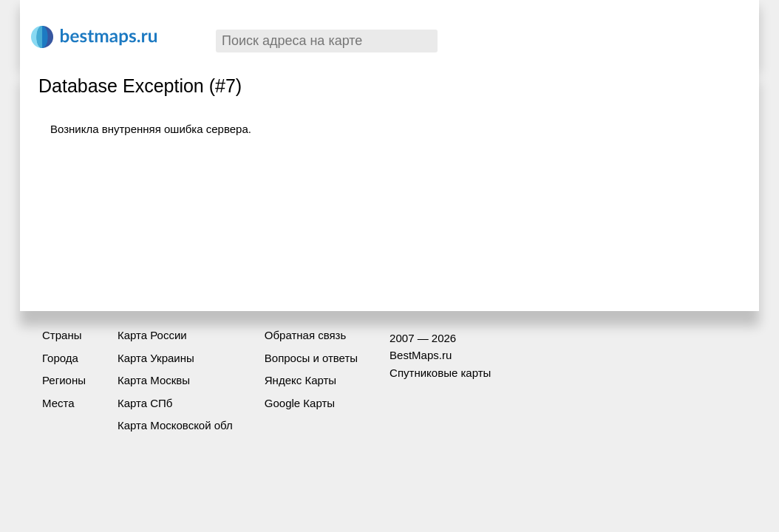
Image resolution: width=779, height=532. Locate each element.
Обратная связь (306, 335)
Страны (62, 335)
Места (58, 403)
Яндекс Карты (300, 380)
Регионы (64, 380)
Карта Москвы (154, 380)
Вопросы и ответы (311, 358)
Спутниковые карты (440, 373)
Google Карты (300, 403)
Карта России (152, 335)
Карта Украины (156, 358)
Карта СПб (145, 403)
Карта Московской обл (175, 425)
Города (60, 358)
